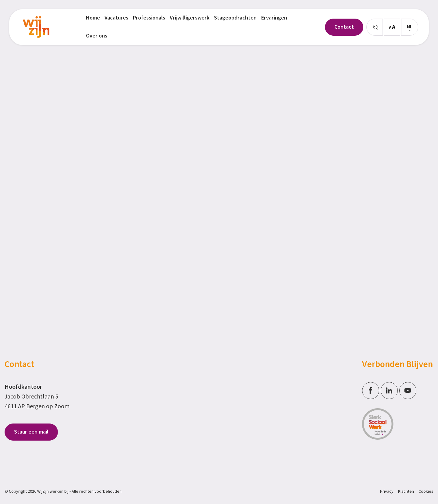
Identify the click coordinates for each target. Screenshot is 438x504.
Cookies (426, 491)
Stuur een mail (31, 432)
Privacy (387, 491)
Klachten (406, 491)
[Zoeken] (375, 27)
